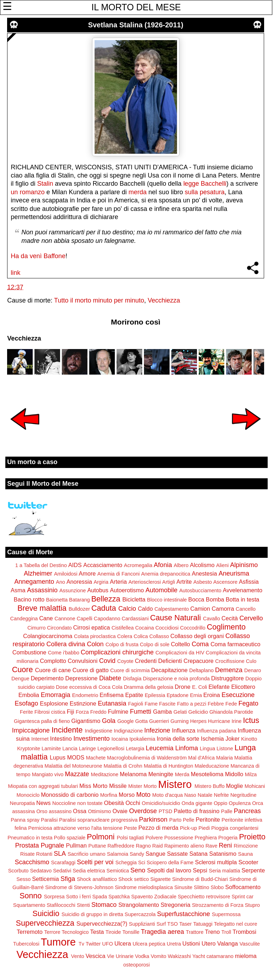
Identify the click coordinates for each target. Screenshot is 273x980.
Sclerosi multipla (216, 862)
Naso (190, 795)
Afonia (163, 565)
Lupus (58, 757)
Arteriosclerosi (144, 582)
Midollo (234, 774)
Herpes (198, 721)
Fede (231, 704)
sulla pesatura (205, 192)
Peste (130, 828)
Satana (199, 854)
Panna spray (25, 820)
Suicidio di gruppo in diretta (92, 914)
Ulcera (123, 943)
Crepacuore (199, 661)
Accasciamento (103, 565)
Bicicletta (134, 599)
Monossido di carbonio (70, 795)
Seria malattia (225, 871)
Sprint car (242, 897)
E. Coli (199, 687)
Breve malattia (42, 608)
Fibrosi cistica (50, 712)
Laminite (51, 748)
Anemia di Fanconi (119, 574)
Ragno (143, 846)
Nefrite (221, 795)
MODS (76, 757)
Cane (46, 618)
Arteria (118, 582)
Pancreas (247, 811)
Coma (200, 644)
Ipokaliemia (142, 739)
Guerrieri (159, 721)
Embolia (29, 695)
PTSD (165, 811)
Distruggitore (227, 678)
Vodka (142, 956)
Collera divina (66, 644)
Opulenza (240, 803)
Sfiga (68, 879)
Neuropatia (22, 803)
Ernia (196, 695)
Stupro (252, 905)
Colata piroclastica (95, 636)
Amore (87, 573)
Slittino (201, 887)
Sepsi (200, 870)
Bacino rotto (29, 599)
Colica (141, 636)
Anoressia (79, 582)
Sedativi (62, 871)
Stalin (45, 184)
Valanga (227, 943)
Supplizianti (142, 924)
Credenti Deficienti (158, 661)
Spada (100, 897)
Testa (97, 932)
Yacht (199, 956)
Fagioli (135, 704)
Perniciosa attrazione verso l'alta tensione (75, 828)
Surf (161, 924)
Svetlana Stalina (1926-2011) (136, 25)
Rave (212, 846)
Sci (141, 862)
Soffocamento (243, 887)
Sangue (155, 854)
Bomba (215, 599)
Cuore (23, 669)
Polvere (154, 838)
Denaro (253, 670)
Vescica (96, 956)
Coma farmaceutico (235, 644)
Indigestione (99, 731)
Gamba (163, 712)
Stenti (83, 905)
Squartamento (29, 905)
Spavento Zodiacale (154, 897)
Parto (175, 820)
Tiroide (113, 932)
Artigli (168, 582)
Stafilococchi (61, 905)
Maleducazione (212, 766)
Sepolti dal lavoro (169, 870)
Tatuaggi (203, 924)
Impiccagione (31, 730)
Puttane (97, 846)
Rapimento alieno (184, 846)
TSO (173, 924)
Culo (251, 661)
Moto (143, 795)
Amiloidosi (66, 574)
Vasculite (250, 944)
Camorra (223, 609)
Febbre (216, 704)
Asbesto (203, 582)
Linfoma (187, 748)
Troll (226, 932)
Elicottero (243, 687)
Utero (209, 943)
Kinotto (249, 739)
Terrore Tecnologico (66, 932)
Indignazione (128, 731)
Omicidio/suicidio (161, 803)
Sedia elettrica (89, 871)
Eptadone (178, 695)
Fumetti (140, 712)
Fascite (167, 704)
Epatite (134, 695)
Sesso (23, 879)
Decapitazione (169, 670)
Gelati (180, 712)
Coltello (181, 644)
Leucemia (160, 748)
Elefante (219, 687)
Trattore (195, 932)
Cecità (230, 618)
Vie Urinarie (120, 956)
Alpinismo (244, 565)
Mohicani (255, 786)
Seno (138, 870)
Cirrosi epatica (92, 627)
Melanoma (133, 774)
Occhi (133, 803)
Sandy (137, 854)
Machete (96, 758)
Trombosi (244, 932)
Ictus (251, 720)
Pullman (76, 845)
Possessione (179, 838)
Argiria (101, 582)
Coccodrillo (193, 628)
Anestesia (204, 573)
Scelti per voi (95, 862)
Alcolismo (202, 565)
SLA (60, 854)
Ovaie (120, 811)
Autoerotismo (127, 590)
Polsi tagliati (130, 838)
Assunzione (73, 590)
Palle (227, 811)
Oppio (220, 803)
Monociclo (28, 795)
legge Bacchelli (205, 184)
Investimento (92, 739)
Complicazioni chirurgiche (117, 652)
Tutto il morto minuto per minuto (99, 300)
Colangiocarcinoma (48, 636)
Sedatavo (41, 871)
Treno (213, 932)
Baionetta (57, 600)
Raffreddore (121, 846)
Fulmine (118, 712)
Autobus (98, 590)
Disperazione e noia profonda (176, 679)
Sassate (178, 854)
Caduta (104, 608)
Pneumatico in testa (30, 838)
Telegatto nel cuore (236, 924)
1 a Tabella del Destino (41, 565)
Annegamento (34, 582)
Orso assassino (54, 811)
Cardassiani (135, 619)
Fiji (71, 712)
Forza (82, 712)
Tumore (58, 942)
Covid (107, 661)
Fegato (248, 703)
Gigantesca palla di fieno (42, 721)
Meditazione (105, 774)
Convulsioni (83, 661)
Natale (205, 795)
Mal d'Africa (201, 758)
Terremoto (30, 932)
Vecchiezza (164, 300)
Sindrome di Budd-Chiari (200, 879)
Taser (185, 924)
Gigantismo (86, 721)
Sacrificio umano (86, 854)
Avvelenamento (243, 590)
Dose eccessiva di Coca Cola (89, 687)
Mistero (175, 784)
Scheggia (126, 862)
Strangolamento (139, 905)
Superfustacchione (184, 914)
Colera (125, 636)
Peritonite (208, 820)
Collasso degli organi (197, 636)
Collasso (159, 636)
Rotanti (44, 854)
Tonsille (131, 932)
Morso (127, 795)
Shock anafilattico (97, 879)
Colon (95, 644)
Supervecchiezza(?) (102, 924)
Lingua (207, 748)
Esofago (26, 703)
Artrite (184, 582)
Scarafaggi (63, 862)
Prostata (27, 845)
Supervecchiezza (45, 923)
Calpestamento (172, 609)
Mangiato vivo (48, 774)
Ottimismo (100, 811)
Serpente (253, 870)
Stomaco (104, 905)
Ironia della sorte (178, 739)
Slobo (217, 887)
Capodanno (107, 619)
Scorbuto (18, 871)
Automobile (161, 590)
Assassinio (42, 590)
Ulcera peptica (149, 944)
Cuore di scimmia (130, 670)
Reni (226, 845)
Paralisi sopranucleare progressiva (98, 820)
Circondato (59, 628)
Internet (40, 739)
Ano (60, 582)
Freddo (98, 712)
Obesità (114, 803)
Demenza (229, 670)
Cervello (251, 618)
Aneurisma (234, 573)
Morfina (109, 795)
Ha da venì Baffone (38, 256)
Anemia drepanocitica (166, 574)
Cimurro (36, 628)
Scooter (248, 862)
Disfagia (132, 679)
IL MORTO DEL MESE (136, 7)
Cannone (65, 619)
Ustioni (191, 943)
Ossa (80, 811)
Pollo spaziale (70, 838)
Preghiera (206, 838)
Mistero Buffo (210, 786)
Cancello (246, 609)
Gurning (180, 721)
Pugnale (52, 845)
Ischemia (212, 739)
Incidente (67, 730)
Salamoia (118, 854)
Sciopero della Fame (170, 862)
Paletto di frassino (197, 811)
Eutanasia (112, 703)
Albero (181, 565)
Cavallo (212, 619)
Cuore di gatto (91, 670)
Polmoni (101, 837)
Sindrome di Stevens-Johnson (79, 887)
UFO (107, 944)
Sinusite (183, 887)
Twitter (93, 944)
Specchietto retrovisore (204, 897)
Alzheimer (38, 573)
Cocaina (144, 628)
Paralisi (49, 820)
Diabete (110, 678)
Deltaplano (201, 670)
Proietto (252, 837)
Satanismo (223, 854)
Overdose (143, 811)
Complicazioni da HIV (180, 653)
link (15, 273)
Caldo (145, 609)
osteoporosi (136, 965)
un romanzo (28, 192)
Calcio (127, 609)
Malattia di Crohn (123, 766)
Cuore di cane (53, 670)
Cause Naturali (175, 618)
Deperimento (47, 678)
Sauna (246, 854)
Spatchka (119, 897)
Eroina (212, 695)
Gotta (141, 721)
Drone (183, 687)
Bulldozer (79, 609)
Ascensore (225, 582)
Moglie (235, 786)
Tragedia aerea (162, 932)
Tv (81, 944)
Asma (18, 590)
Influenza (184, 730)
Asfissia (249, 582)
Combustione (29, 652)
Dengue (20, 679)
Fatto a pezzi (192, 704)
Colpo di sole (154, 644)
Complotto (53, 661)
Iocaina (120, 739)
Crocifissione (230, 661)
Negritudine (243, 795)
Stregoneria (176, 905)
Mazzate (77, 774)
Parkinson (153, 820)
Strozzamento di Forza (218, 905)
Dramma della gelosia (148, 687)
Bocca (196, 599)
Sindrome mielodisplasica (144, 887)
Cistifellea (123, 628)
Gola (109, 721)
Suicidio (46, 913)
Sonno (31, 896)
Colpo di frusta (122, 644)
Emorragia (56, 695)
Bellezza (106, 599)
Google (125, 721)
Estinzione (83, 703)
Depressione (82, 678)
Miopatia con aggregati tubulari (43, 786)
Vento (78, 956)
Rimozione (246, 846)
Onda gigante (197, 803)
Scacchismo (32, 862)
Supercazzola (140, 914)
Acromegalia (138, 565)
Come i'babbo (64, 653)
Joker (232, 739)
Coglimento (226, 627)
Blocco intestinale (167, 600)
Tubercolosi (26, 944)
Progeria (228, 838)
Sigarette (161, 879)
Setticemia (45, 879)
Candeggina (24, 619)
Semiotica (118, 871)
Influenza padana (216, 731)
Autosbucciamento (200, 590)
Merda (182, 774)
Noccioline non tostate (77, 803)
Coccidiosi (167, 628)
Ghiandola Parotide (231, 712)
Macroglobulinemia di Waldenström (147, 758)
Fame (151, 704)
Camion (200, 609)
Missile (118, 786)
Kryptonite (29, 748)
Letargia (135, 748)
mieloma (246, 956)
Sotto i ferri (79, 897)
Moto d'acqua (167, 795)
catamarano (220, 956)
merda (138, 192)
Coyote (125, 661)
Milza (251, 774)
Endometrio (85, 695)
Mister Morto (143, 786)
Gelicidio (198, 712)
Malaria (224, 758)
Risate (28, 854)
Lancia (70, 748)
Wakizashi (179, 956)
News (43, 803)
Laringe (87, 748)
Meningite (161, 774)
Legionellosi (111, 748)
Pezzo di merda (158, 828)
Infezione (157, 730)
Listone (225, 748)
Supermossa (226, 914)
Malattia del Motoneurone (73, 766)
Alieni (222, 565)
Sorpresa (54, 897)
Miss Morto (93, 786)
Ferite (26, 712)
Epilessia (155, 695)
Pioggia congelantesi (235, 828)
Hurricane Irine (225, 721)
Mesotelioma (207, 774)
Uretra (174, 944)
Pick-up (188, 828)
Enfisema (111, 695)
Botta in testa (243, 599)
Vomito (159, 956)
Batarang (79, 600)
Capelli (85, 619)
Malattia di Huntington (168, 766)
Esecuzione (238, 695)
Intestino (61, 739)
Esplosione (54, 703)
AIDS (75, 565)
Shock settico (134, 879)
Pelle (188, 820)
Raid (157, 846)
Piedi (204, 828)
